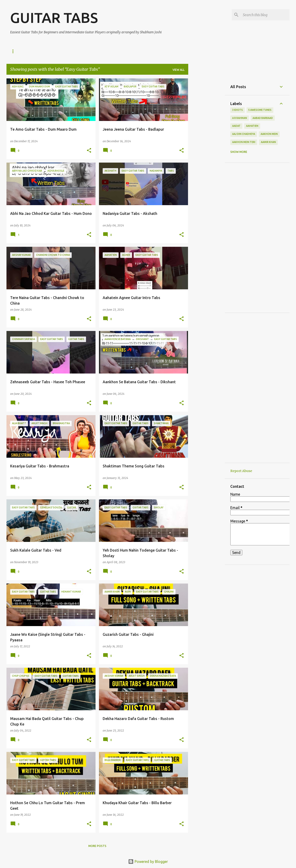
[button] (89, 151)
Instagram (62, 51)
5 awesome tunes (260, 110)
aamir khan (268, 142)
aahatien (252, 126)
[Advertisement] (207, 148)
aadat (236, 126)
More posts (97, 846)
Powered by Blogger (148, 862)
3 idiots (237, 110)
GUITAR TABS (54, 18)
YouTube (36, 51)
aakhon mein (269, 134)
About (111, 51)
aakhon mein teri (244, 142)
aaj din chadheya (244, 134)
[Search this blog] (265, 15)
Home (15, 51)
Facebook (88, 51)
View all (179, 70)
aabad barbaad (263, 118)
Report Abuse (241, 471)
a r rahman (240, 118)
